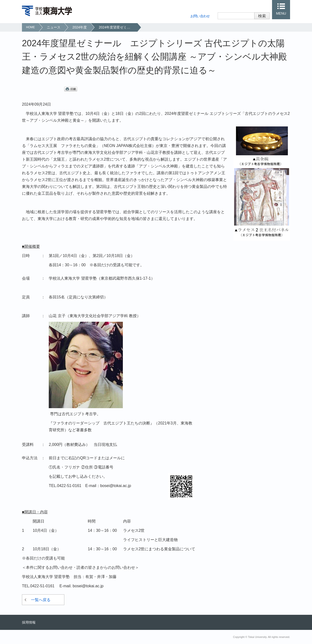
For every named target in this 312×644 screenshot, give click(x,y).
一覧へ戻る (41, 600)
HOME (30, 27)
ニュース (54, 27)
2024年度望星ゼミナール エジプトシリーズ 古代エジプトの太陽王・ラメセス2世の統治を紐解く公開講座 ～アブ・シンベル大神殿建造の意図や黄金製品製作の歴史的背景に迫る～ (118, 27)
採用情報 (29, 622)
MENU (281, 13)
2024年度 (80, 27)
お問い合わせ (200, 16)
